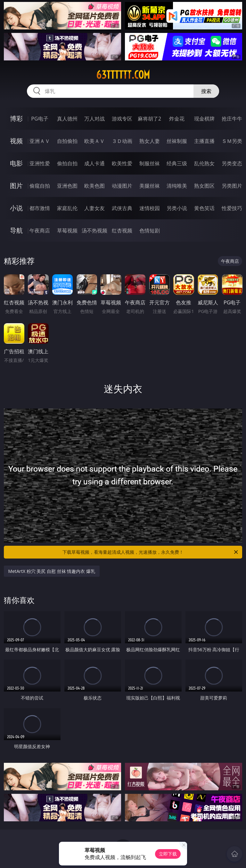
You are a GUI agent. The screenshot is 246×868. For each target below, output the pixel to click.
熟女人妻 (150, 141)
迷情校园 (150, 208)
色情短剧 (150, 231)
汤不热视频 (94, 231)
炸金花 (177, 119)
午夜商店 (40, 231)
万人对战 (94, 119)
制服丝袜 (150, 163)
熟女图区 (204, 186)
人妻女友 (94, 208)
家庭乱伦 (67, 208)
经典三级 (177, 163)
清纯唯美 (177, 186)
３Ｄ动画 (122, 141)
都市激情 (40, 208)
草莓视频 (67, 231)
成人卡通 (94, 163)
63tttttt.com (123, 75)
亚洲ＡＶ (40, 141)
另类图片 (232, 186)
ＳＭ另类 (232, 141)
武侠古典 (122, 208)
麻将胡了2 (149, 119)
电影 (16, 163)
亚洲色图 (67, 186)
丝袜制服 (177, 141)
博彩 (16, 118)
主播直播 (204, 141)
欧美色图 (94, 186)
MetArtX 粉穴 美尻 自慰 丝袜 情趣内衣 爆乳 (52, 571)
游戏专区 (122, 119)
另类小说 (177, 208)
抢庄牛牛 (232, 119)
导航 (16, 230)
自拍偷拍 (67, 141)
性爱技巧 (232, 208)
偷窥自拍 (40, 186)
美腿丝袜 (150, 186)
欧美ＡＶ (94, 141)
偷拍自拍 (67, 163)
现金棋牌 (204, 119)
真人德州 (67, 119)
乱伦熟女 (204, 163)
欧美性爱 (122, 163)
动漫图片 (122, 186)
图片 (16, 186)
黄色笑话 (204, 208)
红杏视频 (122, 231)
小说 (16, 208)
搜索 (206, 91)
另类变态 (232, 163)
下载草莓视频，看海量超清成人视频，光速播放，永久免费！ (151, 552)
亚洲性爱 (40, 163)
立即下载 (168, 854)
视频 (16, 141)
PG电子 (40, 119)
